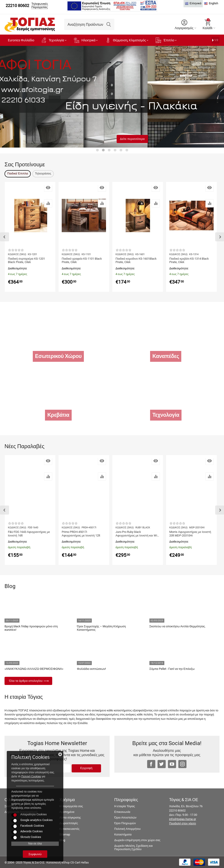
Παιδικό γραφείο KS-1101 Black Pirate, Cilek (82, 260)
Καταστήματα (123, 834)
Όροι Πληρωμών (125, 823)
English (211, 4)
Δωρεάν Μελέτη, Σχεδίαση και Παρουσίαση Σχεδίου (134, 847)
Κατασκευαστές (70, 829)
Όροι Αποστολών (125, 817)
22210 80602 (17, 6)
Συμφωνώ (35, 854)
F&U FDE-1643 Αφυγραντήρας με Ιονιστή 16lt (29, 534)
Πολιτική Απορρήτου (128, 829)
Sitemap (65, 834)
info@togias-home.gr (183, 819)
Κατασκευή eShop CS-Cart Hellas (67, 862)
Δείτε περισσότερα (132, 139)
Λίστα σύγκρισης (70, 817)
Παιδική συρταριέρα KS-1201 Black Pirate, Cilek (26, 260)
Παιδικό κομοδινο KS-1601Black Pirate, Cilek (136, 260)
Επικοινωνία (122, 812)
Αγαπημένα (67, 812)
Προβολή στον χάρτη (183, 823)
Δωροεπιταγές (69, 823)
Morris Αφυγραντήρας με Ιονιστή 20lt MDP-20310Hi (190, 534)
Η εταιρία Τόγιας (125, 806)
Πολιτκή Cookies (31, 776)
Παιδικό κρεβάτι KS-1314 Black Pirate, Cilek (189, 260)
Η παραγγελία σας (71, 806)
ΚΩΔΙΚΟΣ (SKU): (17, 254)
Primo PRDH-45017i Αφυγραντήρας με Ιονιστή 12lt (81, 534)
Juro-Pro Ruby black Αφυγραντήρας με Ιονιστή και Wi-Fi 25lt (137, 534)
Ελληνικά (193, 4)
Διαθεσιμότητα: (18, 268)
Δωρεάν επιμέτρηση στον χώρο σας (137, 840)
